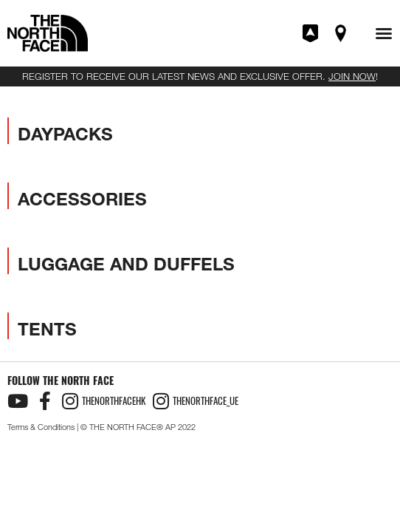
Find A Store (342, 33)
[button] (384, 33)
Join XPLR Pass (311, 33)
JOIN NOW (352, 76)
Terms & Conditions (41, 427)
